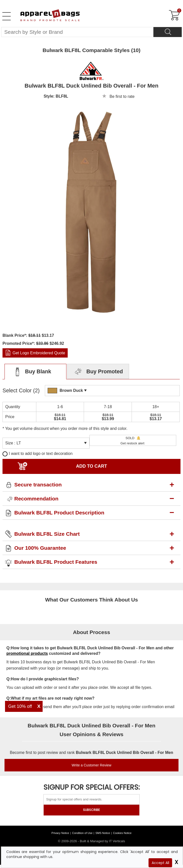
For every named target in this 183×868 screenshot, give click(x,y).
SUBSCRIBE (91, 810)
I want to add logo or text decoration (37, 454)
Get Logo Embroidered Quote (39, 353)
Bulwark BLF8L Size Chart (47, 534)
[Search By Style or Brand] (77, 32)
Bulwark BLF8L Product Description (59, 513)
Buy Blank (31, 372)
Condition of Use (82, 833)
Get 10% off (20, 706)
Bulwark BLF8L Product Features (56, 562)
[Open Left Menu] (7, 16)
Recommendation (36, 499)
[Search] (168, 32)
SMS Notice (103, 833)
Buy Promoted (98, 372)
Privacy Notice (60, 833)
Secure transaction (38, 485)
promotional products (27, 653)
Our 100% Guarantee (40, 548)
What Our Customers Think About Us (92, 600)
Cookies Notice (122, 833)
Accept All (160, 863)
